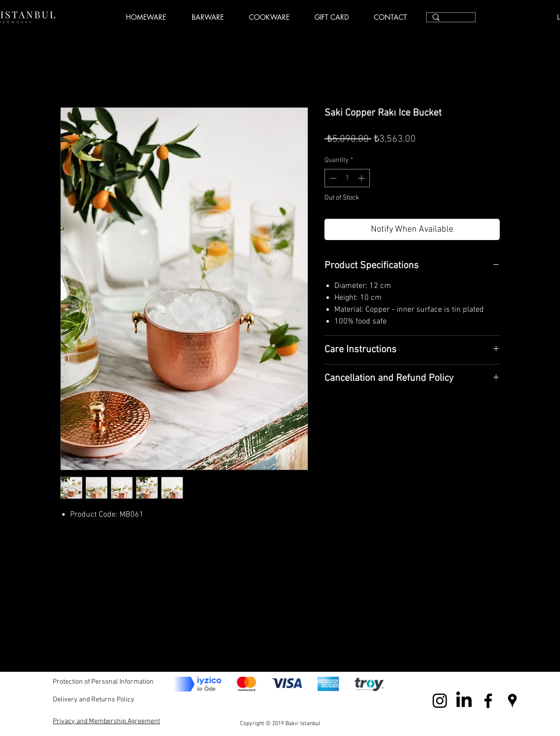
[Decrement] (332, 178)
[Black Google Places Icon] (512, 701)
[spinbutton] (347, 178)
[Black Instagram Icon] (440, 701)
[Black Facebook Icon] (488, 701)
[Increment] (362, 178)
